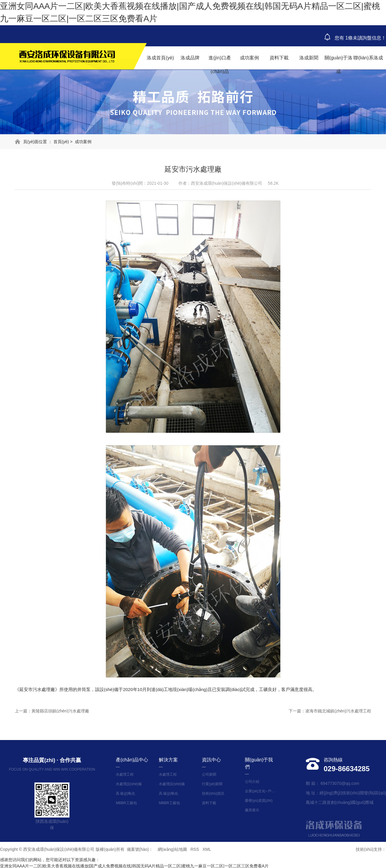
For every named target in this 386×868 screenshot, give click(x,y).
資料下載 (279, 58)
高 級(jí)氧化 (125, 793)
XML (207, 849)
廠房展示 (252, 810)
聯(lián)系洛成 (368, 58)
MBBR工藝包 (126, 803)
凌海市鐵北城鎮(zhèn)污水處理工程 (338, 711)
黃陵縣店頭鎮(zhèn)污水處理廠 (60, 711)
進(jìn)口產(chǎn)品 (220, 65)
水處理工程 (125, 774)
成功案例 (249, 58)
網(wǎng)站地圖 (172, 849)
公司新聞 (209, 774)
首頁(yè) (61, 142)
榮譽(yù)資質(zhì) (259, 801)
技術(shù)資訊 (213, 793)
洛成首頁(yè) (160, 58)
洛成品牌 (190, 58)
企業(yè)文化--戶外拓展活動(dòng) (261, 791)
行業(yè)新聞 (212, 784)
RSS (195, 849)
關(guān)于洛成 (338, 65)
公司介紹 (252, 782)
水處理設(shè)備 (129, 784)
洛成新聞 (309, 58)
